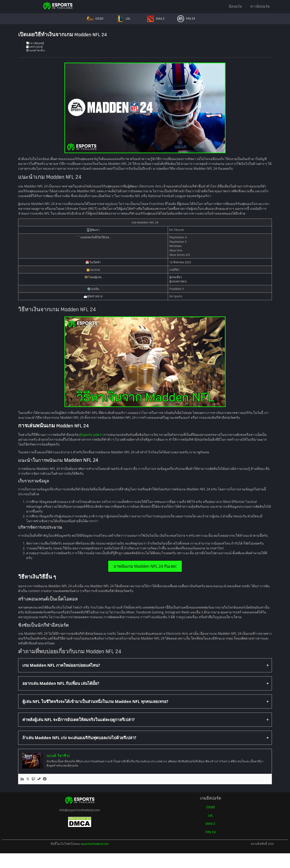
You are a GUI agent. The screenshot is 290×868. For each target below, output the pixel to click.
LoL (211, 815)
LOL (128, 19)
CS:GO (99, 19)
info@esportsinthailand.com (80, 810)
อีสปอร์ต (235, 7)
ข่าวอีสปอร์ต (260, 7)
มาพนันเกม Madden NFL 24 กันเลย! (145, 566)
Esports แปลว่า (91, 435)
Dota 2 (160, 19)
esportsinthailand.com (95, 844)
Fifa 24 (191, 19)
